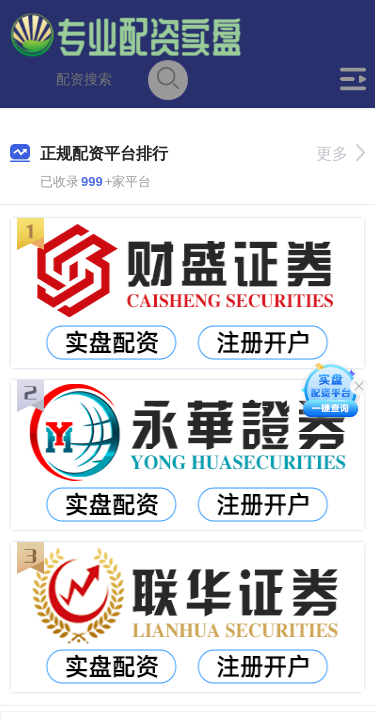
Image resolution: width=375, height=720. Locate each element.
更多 (340, 153)
